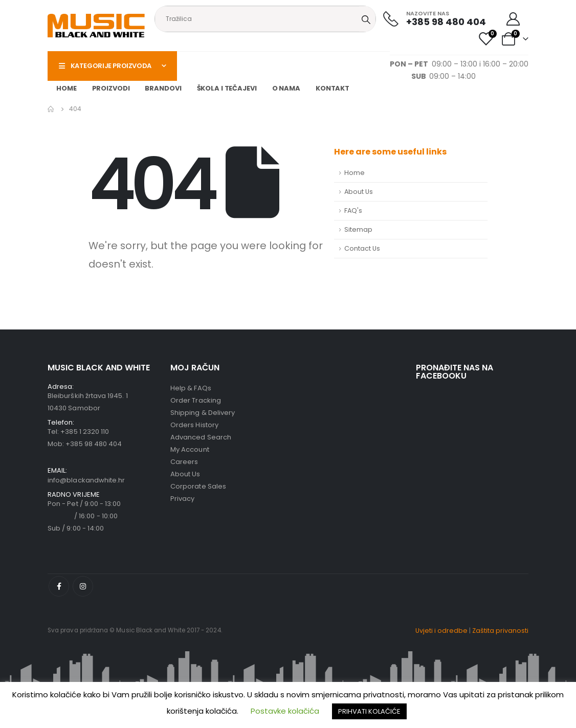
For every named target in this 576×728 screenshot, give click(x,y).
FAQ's (353, 211)
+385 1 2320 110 (85, 432)
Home (67, 88)
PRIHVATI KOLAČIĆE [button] (369, 711)
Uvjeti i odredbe (441, 631)
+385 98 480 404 (94, 444)
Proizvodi (111, 88)
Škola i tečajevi (227, 88)
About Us (359, 192)
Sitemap (358, 229)
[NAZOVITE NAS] (435, 19)
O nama (286, 88)
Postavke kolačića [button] (285, 711)
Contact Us (362, 248)
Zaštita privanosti (500, 631)
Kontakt (333, 88)
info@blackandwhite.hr (86, 480)
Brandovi (163, 88)
